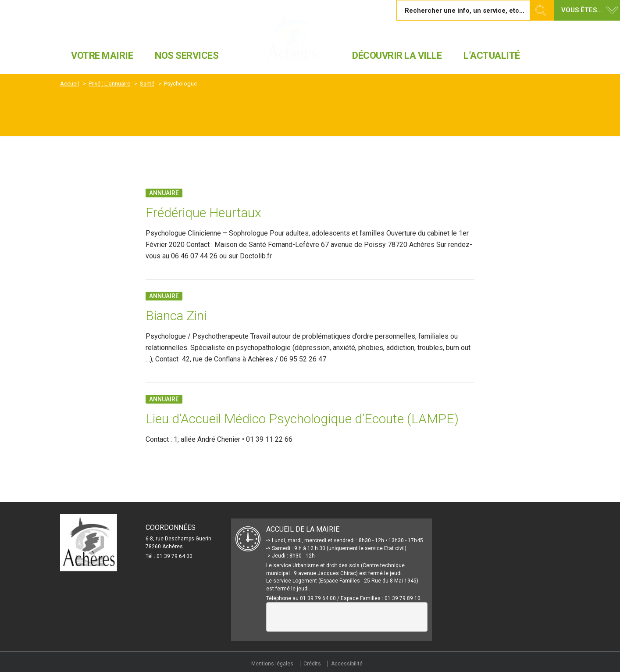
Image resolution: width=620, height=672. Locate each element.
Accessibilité (347, 664)
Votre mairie (102, 55)
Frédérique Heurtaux (205, 213)
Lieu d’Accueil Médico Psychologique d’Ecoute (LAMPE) (302, 419)
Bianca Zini (176, 316)
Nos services (187, 55)
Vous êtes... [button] (582, 10)
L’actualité (492, 55)
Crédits (312, 664)
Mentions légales (272, 664)
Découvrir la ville (397, 55)
